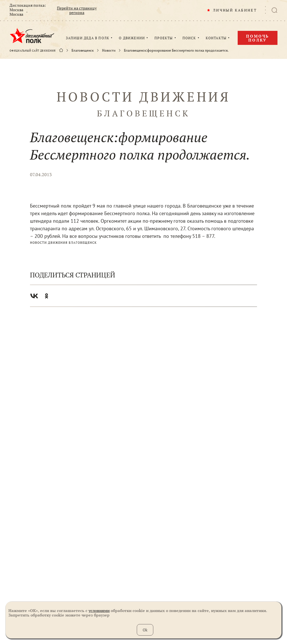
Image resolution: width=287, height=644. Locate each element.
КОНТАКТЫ (216, 38)
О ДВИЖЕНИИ (132, 38)
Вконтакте (34, 296)
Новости (109, 50)
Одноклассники (47, 296)
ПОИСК (189, 38)
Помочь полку (258, 38)
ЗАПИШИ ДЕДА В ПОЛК (88, 38)
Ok (145, 630)
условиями (99, 610)
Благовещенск (83, 50)
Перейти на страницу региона (77, 10)
